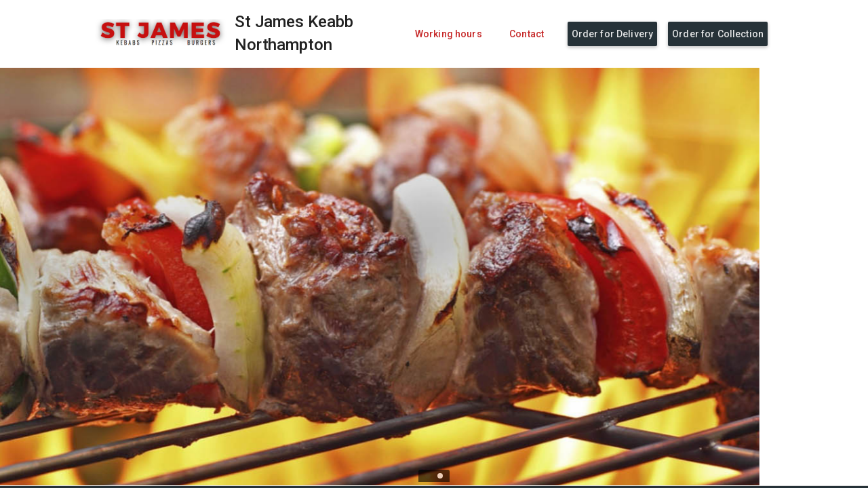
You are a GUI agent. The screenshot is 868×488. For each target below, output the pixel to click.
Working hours (449, 34)
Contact (527, 34)
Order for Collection (718, 34)
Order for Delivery (613, 34)
